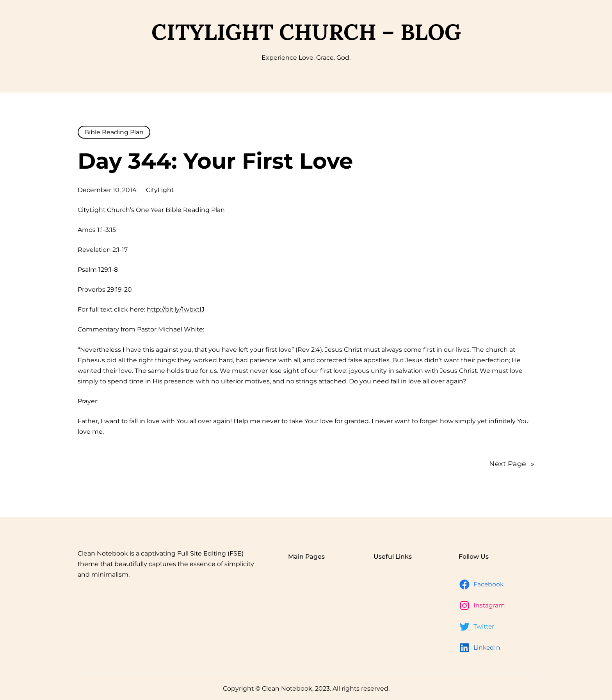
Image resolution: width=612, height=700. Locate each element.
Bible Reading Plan (114, 132)
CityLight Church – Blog (306, 32)
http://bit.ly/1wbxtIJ (176, 309)
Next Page (512, 464)
